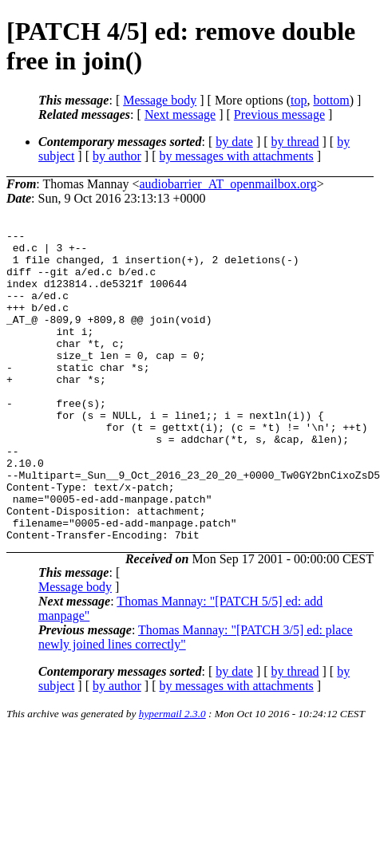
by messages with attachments (237, 156)
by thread (295, 142)
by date (234, 142)
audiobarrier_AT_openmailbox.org (228, 184)
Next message (180, 114)
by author (117, 156)
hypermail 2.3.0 (172, 776)
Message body (160, 100)
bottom (331, 100)
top (299, 100)
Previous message (279, 114)
